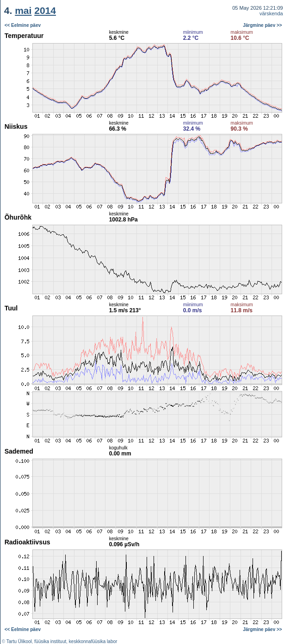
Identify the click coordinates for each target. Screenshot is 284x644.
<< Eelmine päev (23, 25)
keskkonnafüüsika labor (93, 641)
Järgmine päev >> (262, 25)
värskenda (271, 13)
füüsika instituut (50, 641)
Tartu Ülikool (19, 641)
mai (23, 10)
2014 (45, 10)
